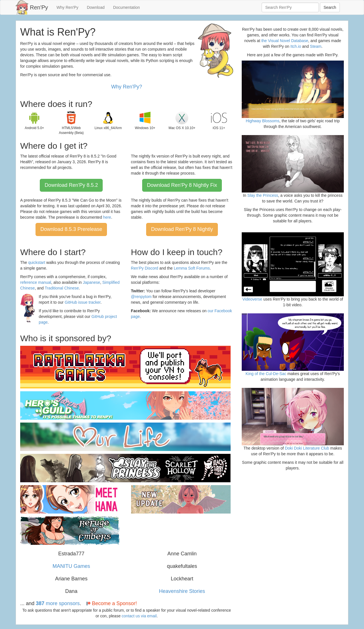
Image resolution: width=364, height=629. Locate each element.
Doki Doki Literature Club (307, 448)
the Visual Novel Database (285, 41)
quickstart (37, 262)
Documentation (127, 7)
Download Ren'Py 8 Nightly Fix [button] (182, 185)
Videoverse (252, 299)
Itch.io (296, 46)
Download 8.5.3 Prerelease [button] (71, 229)
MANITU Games (71, 566)
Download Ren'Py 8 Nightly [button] (182, 229)
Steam (316, 46)
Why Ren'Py (68, 7)
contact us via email (139, 616)
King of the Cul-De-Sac (266, 374)
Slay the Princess (263, 195)
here (107, 217)
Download (96, 7)
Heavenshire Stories (182, 591)
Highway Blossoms (262, 121)
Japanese (91, 282)
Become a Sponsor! (111, 603)
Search (330, 7)
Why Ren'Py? (127, 87)
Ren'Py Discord (144, 268)
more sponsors (58, 603)
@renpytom (141, 297)
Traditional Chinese (62, 288)
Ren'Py (39, 7)
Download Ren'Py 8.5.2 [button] (71, 185)
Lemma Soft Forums (192, 268)
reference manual (36, 282)
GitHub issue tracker (82, 302)
